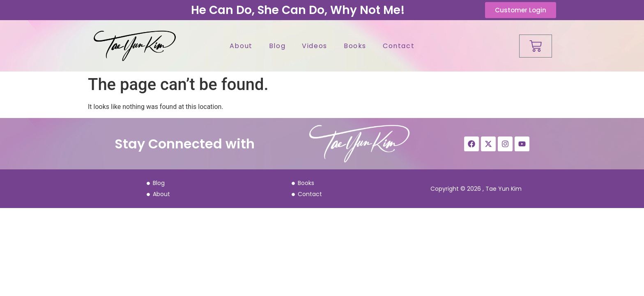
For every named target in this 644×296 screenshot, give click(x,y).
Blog (277, 46)
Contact (399, 46)
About (241, 46)
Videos (315, 46)
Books (355, 46)
